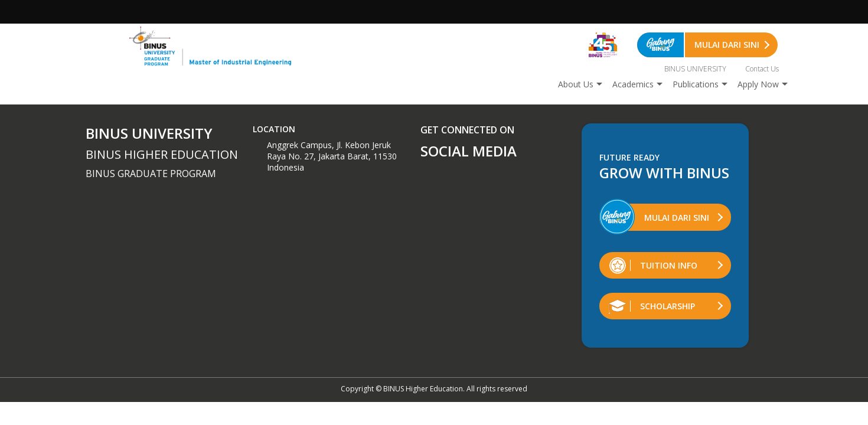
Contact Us (762, 69)
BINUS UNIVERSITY (695, 69)
